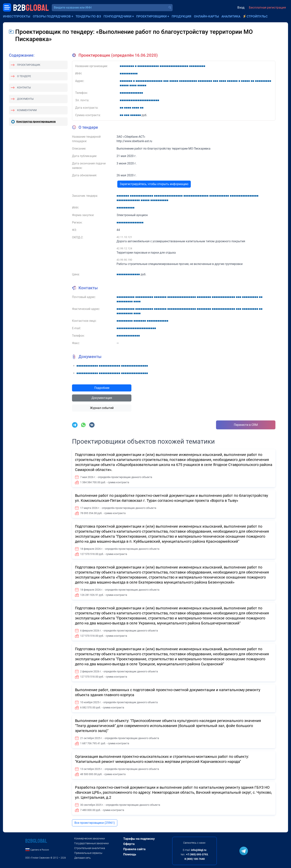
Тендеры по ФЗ (88, 16)
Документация (102, 398)
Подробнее (102, 388)
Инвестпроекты (17, 16)
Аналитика (231, 16)
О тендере (24, 76)
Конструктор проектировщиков (36, 122)
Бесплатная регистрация (267, 7)
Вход (241, 7)
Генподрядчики (117, 16)
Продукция (182, 16)
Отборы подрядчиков (52, 16)
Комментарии (27, 110)
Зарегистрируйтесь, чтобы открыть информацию (154, 184)
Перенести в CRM (246, 425)
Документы (25, 99)
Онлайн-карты (206, 16)
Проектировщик (29, 65)
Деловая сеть (82, 858)
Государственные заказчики (91, 843)
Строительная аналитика (90, 848)
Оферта (129, 844)
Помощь (130, 854)
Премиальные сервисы (88, 853)
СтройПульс (257, 16)
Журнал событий (102, 408)
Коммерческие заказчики (90, 838)
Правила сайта (134, 849)
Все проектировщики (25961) (95, 823)
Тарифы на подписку (139, 839)
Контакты (24, 88)
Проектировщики (151, 16)
